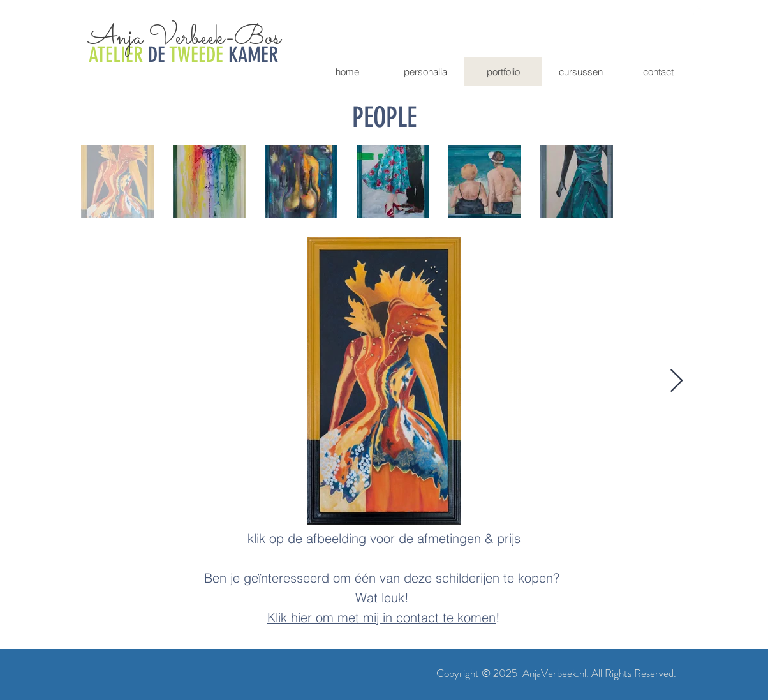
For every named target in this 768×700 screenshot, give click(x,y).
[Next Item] (676, 381)
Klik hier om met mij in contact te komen (381, 617)
